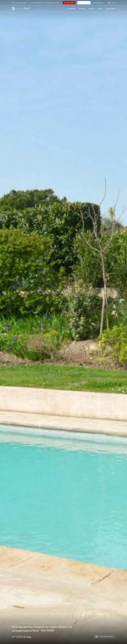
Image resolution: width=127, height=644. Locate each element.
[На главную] (21, 9)
